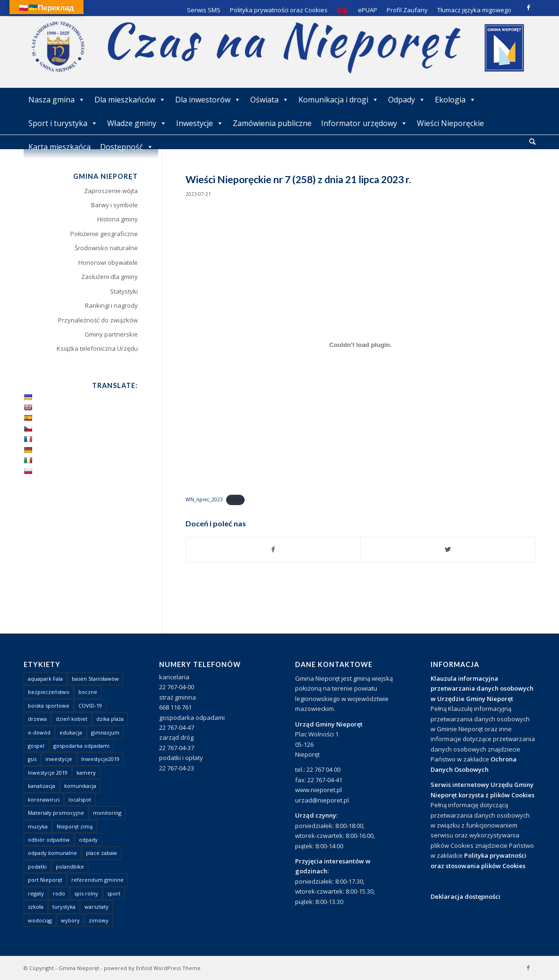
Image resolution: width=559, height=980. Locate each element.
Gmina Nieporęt (79, 968)
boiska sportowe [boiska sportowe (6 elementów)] (49, 705)
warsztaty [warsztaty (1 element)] (97, 907)
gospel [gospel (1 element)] (36, 746)
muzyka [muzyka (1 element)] (38, 826)
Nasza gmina (57, 100)
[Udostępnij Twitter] (448, 549)
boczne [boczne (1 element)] (88, 692)
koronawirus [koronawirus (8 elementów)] (44, 799)
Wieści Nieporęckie (450, 123)
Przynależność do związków (98, 320)
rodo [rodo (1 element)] (59, 893)
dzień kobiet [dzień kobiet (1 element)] (72, 719)
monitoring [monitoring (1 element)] (107, 813)
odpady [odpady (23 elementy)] (88, 840)
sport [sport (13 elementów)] (114, 893)
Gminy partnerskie (111, 334)
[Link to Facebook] (528, 7)
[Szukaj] (532, 141)
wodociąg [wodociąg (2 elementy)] (40, 920)
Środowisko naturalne (106, 248)
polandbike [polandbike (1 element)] (70, 866)
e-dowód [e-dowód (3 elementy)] (39, 732)
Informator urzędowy (364, 123)
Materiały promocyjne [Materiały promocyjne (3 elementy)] (56, 813)
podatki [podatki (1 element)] (37, 866)
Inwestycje (200, 123)
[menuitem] (532, 142)
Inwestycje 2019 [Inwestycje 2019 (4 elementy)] (48, 773)
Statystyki (124, 291)
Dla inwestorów (208, 100)
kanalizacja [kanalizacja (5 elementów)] (42, 786)
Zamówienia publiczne (272, 123)
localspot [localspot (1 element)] (80, 799)
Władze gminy (137, 123)
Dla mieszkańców (130, 100)
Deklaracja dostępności (466, 896)
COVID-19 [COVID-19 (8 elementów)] (90, 705)
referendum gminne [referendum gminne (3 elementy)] (97, 880)
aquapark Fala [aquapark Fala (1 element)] (45, 679)
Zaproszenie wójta (111, 191)
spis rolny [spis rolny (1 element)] (86, 893)
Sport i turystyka (63, 123)
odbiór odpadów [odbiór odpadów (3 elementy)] (49, 840)
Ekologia (455, 100)
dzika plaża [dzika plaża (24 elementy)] (110, 719)
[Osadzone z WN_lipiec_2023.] (360, 345)
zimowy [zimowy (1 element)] (99, 920)
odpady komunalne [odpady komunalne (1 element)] (52, 853)
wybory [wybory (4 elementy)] (70, 920)
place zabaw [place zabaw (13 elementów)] (102, 853)
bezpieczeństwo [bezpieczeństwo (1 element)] (49, 692)
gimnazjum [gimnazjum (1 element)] (105, 732)
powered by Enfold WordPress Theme (152, 968)
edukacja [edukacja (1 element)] (71, 732)
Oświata (270, 100)
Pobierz (235, 499)
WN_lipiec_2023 (204, 499)
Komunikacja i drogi (339, 100)
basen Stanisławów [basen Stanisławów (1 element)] (95, 679)
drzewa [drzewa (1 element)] (37, 719)
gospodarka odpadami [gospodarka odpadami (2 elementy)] (81, 746)
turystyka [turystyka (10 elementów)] (64, 907)
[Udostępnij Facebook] (273, 549)
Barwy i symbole (114, 205)
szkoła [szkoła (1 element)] (36, 907)
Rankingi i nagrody (111, 305)
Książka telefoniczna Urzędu (97, 348)
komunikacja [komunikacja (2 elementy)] (80, 786)
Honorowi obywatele (108, 262)
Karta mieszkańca (59, 147)
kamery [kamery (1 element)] (86, 773)
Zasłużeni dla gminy (110, 277)
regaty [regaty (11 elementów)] (36, 893)
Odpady (407, 100)
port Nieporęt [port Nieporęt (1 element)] (45, 880)
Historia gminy (118, 219)
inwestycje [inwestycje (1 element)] (59, 759)
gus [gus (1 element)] (32, 759)
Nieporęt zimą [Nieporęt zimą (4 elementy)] (75, 826)
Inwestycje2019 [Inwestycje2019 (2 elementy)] (100, 759)
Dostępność (127, 147)
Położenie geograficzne (104, 234)
